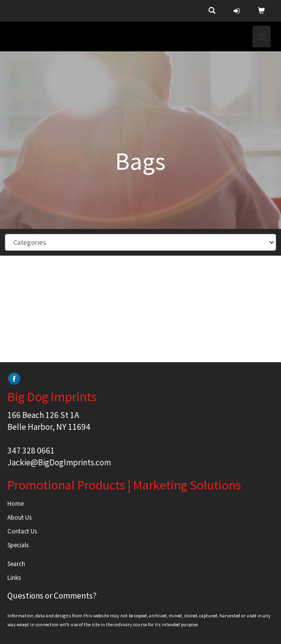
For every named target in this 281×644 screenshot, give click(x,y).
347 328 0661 (31, 451)
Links (14, 578)
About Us (19, 517)
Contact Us (22, 531)
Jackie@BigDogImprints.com (59, 462)
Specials (18, 545)
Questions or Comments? (52, 596)
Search (16, 564)
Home (16, 504)
